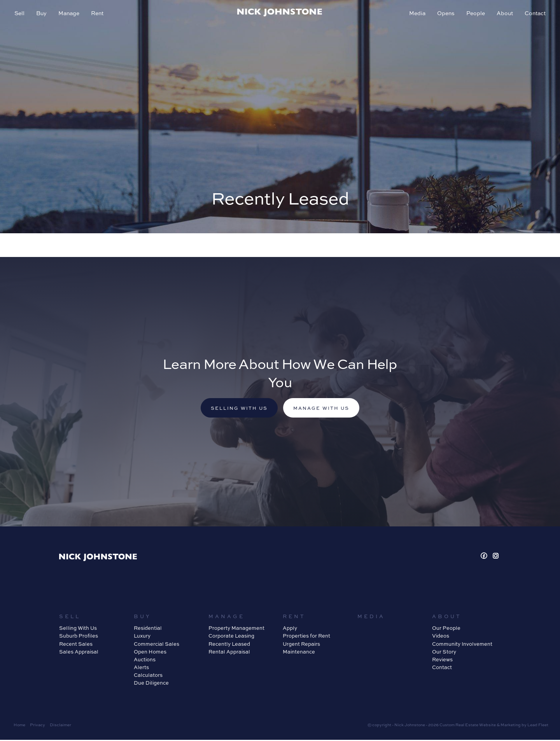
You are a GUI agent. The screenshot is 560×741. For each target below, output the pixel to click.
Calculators (148, 676)
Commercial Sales (157, 645)
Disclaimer (60, 726)
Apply (290, 629)
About (504, 14)
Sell (21, 14)
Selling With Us (78, 629)
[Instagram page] (496, 557)
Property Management (236, 629)
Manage (70, 14)
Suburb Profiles (79, 637)
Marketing (511, 726)
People (474, 14)
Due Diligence (151, 684)
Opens (445, 14)
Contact (534, 14)
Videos (441, 637)
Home (19, 726)
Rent (98, 14)
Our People (446, 629)
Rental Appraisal (229, 653)
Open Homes (150, 653)
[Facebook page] (485, 557)
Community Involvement (462, 645)
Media (416, 14)
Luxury (142, 637)
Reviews (442, 660)
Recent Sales (76, 645)
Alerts (141, 668)
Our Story (444, 653)
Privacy (38, 726)
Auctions (145, 660)
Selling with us (237, 409)
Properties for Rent (306, 637)
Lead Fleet (538, 726)
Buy (43, 14)
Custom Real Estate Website (468, 726)
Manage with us (324, 409)
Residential (148, 629)
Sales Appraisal (79, 653)
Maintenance (299, 653)
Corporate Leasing (231, 637)
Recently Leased (229, 645)
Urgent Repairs (301, 645)
